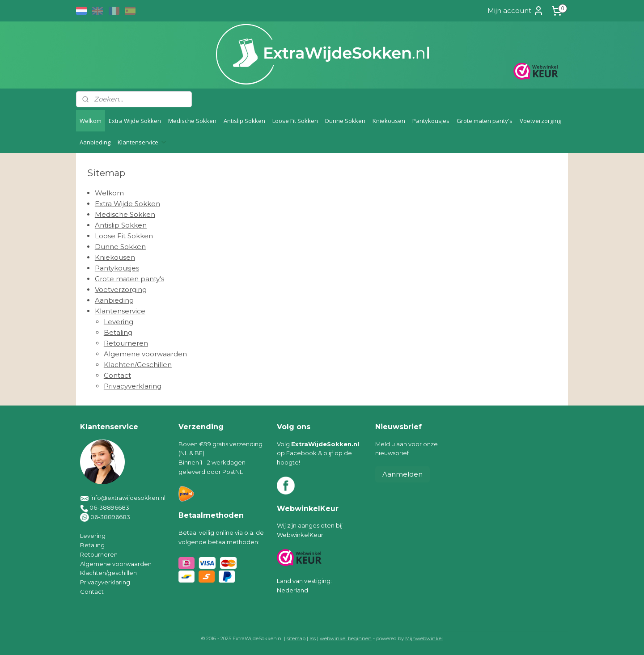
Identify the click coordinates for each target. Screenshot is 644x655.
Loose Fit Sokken (295, 121)
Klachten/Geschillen (138, 365)
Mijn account (516, 11)
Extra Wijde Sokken (135, 121)
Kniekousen (389, 121)
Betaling (118, 332)
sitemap (296, 638)
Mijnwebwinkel (424, 638)
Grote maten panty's (485, 121)
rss (313, 638)
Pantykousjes (431, 121)
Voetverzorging (540, 121)
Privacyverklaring (133, 386)
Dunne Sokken (345, 121)
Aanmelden (402, 474)
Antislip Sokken (244, 121)
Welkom (91, 121)
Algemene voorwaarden (145, 354)
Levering (119, 322)
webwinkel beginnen (346, 638)
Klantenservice (142, 142)
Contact (117, 375)
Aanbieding (95, 142)
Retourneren (126, 343)
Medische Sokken (192, 121)
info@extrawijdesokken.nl (128, 498)
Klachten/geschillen (108, 573)
